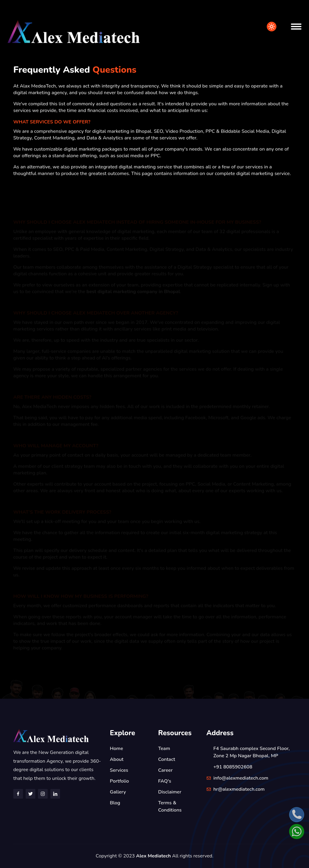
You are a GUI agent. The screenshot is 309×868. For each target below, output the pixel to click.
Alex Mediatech (153, 856)
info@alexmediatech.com (241, 778)
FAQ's (165, 781)
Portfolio (119, 781)
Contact (167, 759)
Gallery (118, 792)
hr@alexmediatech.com (239, 789)
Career (165, 770)
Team (164, 749)
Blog (115, 803)
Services (119, 770)
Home (116, 749)
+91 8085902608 (233, 767)
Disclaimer (170, 792)
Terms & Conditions (170, 806)
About (117, 759)
